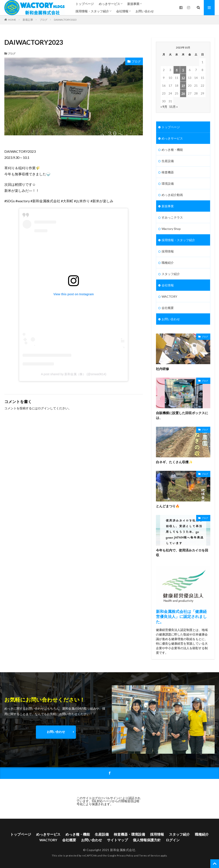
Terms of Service (150, 856)
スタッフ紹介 (171, 274)
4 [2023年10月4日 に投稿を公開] (177, 70)
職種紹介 (168, 263)
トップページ (85, 4)
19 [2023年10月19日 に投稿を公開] (183, 85)
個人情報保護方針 (147, 840)
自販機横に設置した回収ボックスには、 (182, 415)
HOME (12, 20)
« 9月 (164, 107)
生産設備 (168, 161)
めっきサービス (109, 4)
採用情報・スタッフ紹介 (92, 11)
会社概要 (168, 308)
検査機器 (168, 172)
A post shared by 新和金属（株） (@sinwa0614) (74, 374)
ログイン (44, 408)
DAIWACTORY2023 (65, 20)
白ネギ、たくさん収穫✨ (174, 462)
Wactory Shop (171, 229)
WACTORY (169, 296)
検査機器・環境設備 (129, 834)
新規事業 (133, 4)
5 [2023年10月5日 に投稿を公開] (183, 70)
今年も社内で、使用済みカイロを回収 (182, 553)
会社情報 (122, 11)
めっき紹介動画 (172, 195)
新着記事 (28, 20)
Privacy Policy (125, 856)
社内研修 (162, 369)
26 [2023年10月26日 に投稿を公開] (183, 93)
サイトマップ (117, 840)
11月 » (173, 107)
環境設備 (168, 183)
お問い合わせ (145, 11)
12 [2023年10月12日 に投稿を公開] (183, 78)
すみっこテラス (172, 217)
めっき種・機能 (172, 150)
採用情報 (168, 251)
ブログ (43, 20)
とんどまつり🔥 (168, 506)
